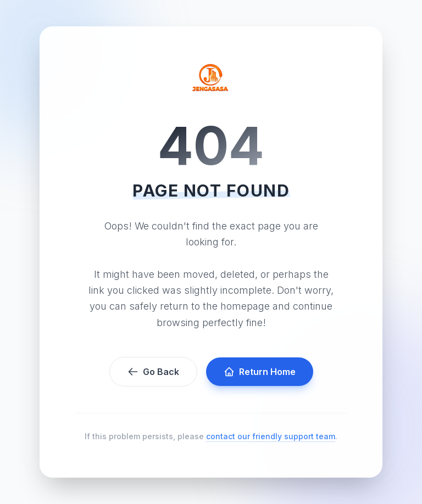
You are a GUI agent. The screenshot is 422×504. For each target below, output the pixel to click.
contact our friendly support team (271, 436)
